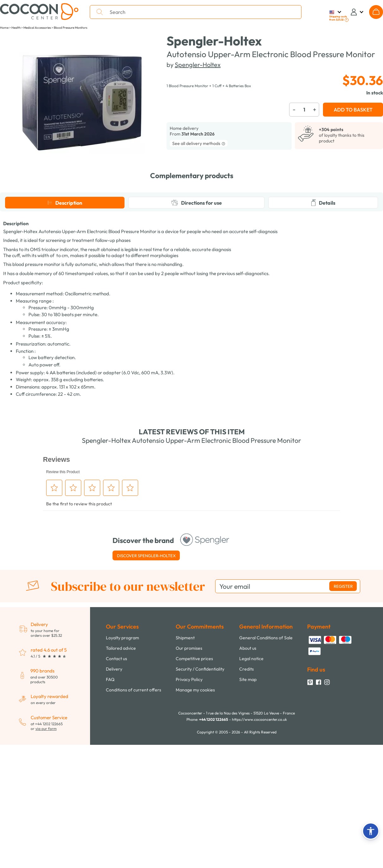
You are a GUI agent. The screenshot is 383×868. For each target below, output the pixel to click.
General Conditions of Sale (266, 758)
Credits (246, 789)
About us (248, 768)
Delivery (114, 789)
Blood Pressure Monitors (70, 28)
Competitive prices (194, 779)
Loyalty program (122, 758)
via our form (46, 849)
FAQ (110, 799)
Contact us (116, 779)
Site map (248, 799)
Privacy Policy (189, 799)
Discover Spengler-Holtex (146, 676)
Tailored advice (121, 768)
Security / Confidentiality (200, 789)
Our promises (189, 768)
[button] (371, 831)
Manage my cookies (195, 810)
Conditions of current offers (134, 810)
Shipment (185, 758)
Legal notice (251, 779)
